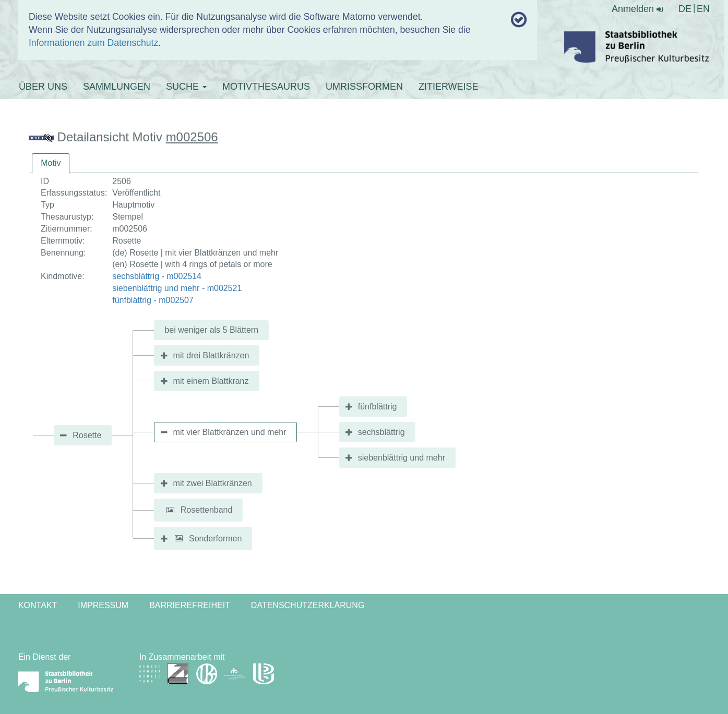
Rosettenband (207, 510)
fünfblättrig (378, 407)
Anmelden (637, 9)
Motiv (51, 163)
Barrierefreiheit (190, 605)
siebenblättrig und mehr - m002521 (177, 288)
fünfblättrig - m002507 (153, 300)
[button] (170, 510)
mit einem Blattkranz (211, 381)
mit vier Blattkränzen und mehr (230, 432)
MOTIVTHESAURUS (266, 87)
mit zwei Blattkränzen (213, 483)
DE (685, 9)
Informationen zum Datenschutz (93, 43)
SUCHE (186, 87)
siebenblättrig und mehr (402, 458)
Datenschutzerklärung (308, 605)
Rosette (87, 435)
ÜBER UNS (43, 87)
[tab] (51, 164)
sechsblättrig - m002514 (157, 276)
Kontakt (38, 605)
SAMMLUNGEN (117, 87)
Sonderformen (215, 538)
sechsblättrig (381, 432)
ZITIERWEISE (449, 87)
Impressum (103, 605)
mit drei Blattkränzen (211, 355)
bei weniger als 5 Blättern (211, 330)
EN (703, 9)
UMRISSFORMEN (364, 87)
